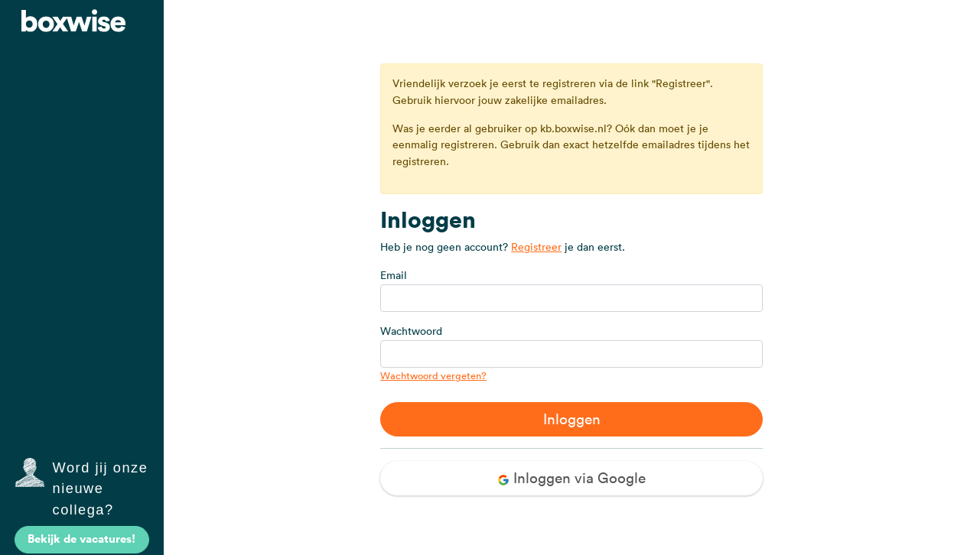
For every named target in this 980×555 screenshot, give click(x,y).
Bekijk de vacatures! (81, 539)
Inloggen (572, 419)
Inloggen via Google (571, 478)
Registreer (536, 247)
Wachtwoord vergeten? (433, 376)
